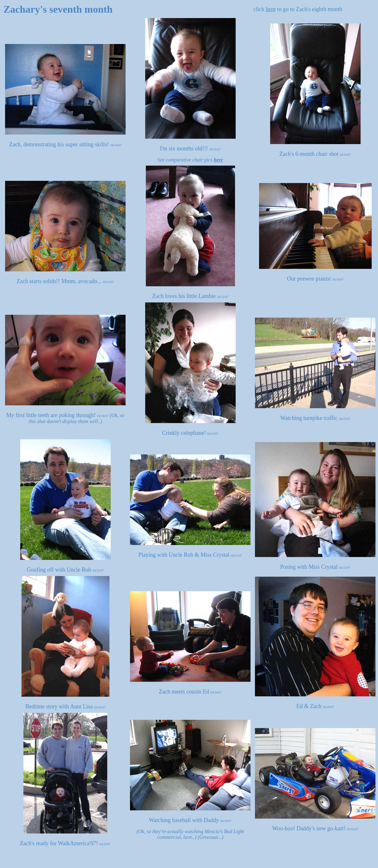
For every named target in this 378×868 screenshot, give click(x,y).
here (271, 9)
